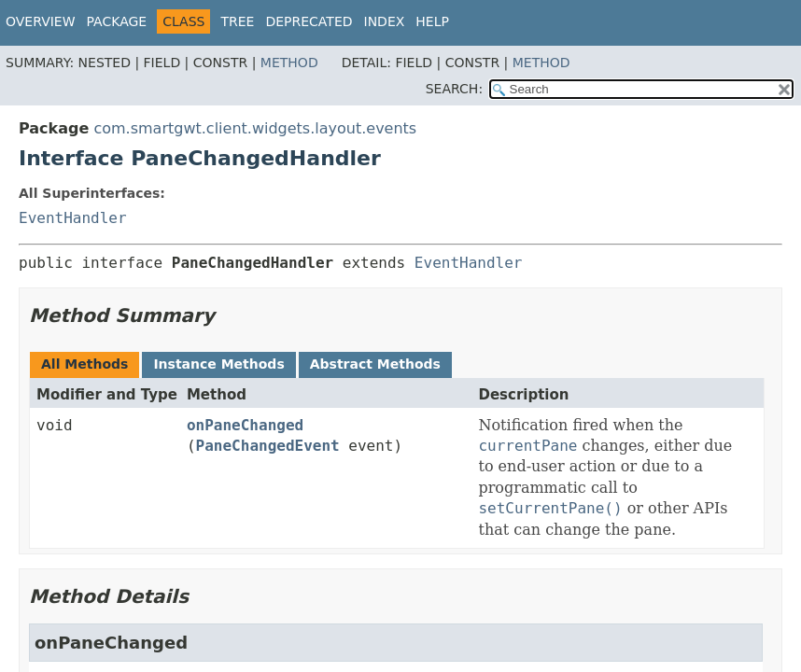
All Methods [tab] (84, 364)
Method (289, 63)
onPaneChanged (245, 425)
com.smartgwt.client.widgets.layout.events (255, 128)
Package (117, 21)
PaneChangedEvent (268, 446)
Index (385, 21)
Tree (237, 21)
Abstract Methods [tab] (375, 364)
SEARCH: (454, 89)
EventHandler (73, 218)
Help (432, 21)
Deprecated (309, 21)
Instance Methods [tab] (218, 364)
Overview (41, 21)
